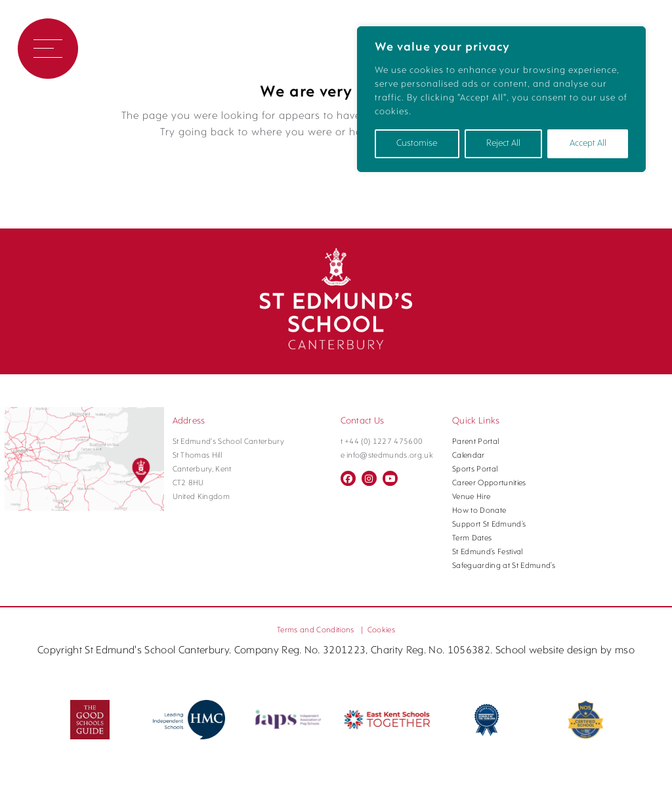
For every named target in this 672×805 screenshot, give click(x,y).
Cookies (381, 630)
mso (625, 651)
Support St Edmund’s (489, 525)
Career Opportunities (489, 484)
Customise (417, 143)
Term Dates (472, 539)
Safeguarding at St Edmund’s (504, 567)
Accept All (588, 143)
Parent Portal (475, 443)
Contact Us (220, 49)
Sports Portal (475, 470)
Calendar (469, 456)
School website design (547, 651)
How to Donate (479, 511)
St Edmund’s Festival (488, 553)
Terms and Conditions (316, 630)
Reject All (503, 143)
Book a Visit (128, 49)
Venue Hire (471, 498)
